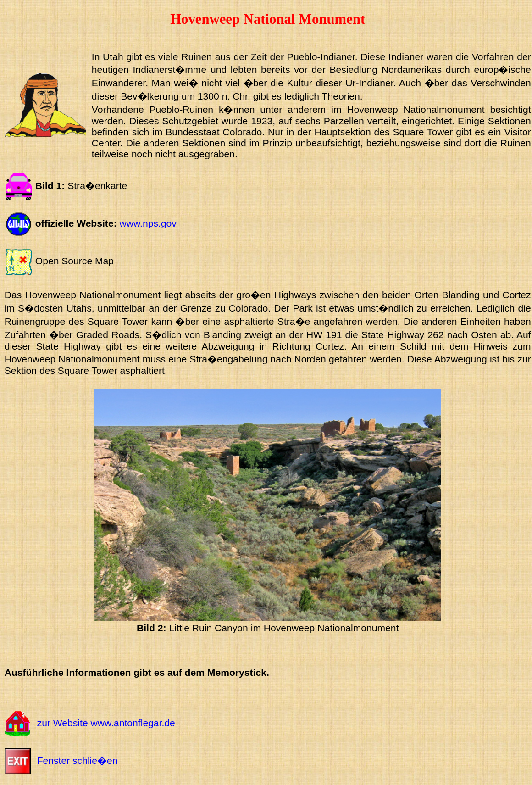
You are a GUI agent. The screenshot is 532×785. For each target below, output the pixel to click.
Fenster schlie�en (78, 760)
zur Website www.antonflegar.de (106, 723)
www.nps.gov (148, 223)
